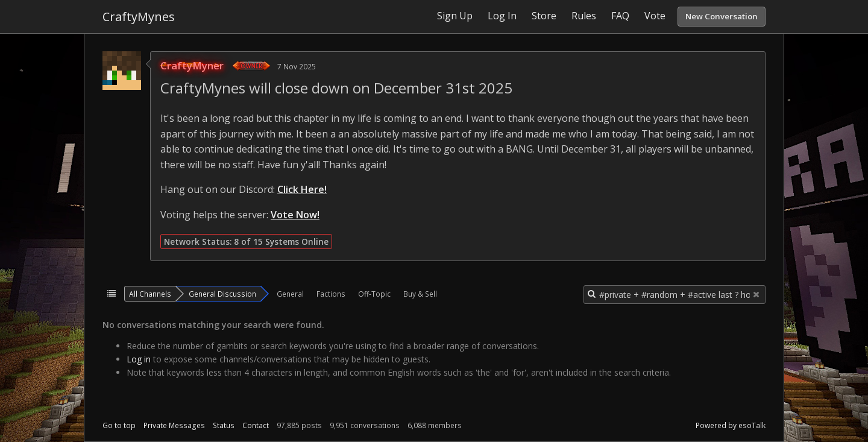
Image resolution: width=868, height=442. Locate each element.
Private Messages (174, 425)
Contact (256, 425)
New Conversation (722, 16)
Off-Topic (374, 294)
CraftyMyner (192, 65)
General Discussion (222, 294)
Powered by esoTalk (731, 425)
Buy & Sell (420, 294)
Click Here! (302, 189)
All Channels (150, 294)
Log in (139, 359)
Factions (331, 294)
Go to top (119, 425)
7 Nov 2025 (297, 66)
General (290, 294)
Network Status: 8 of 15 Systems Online (246, 242)
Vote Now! (295, 215)
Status (224, 425)
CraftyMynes (139, 17)
